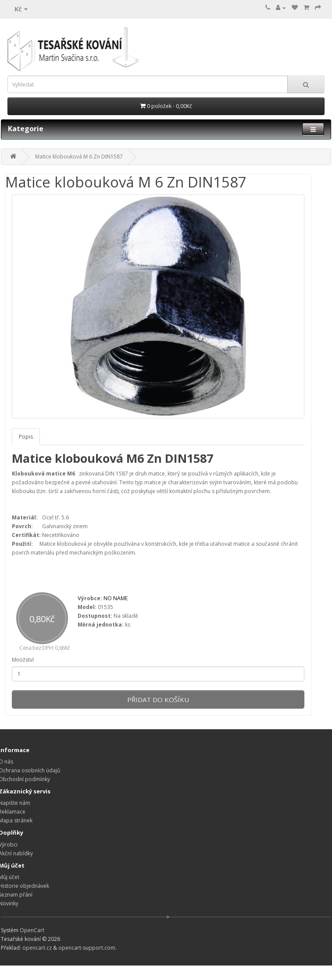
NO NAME (116, 598)
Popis (26, 437)
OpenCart (32, 930)
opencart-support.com (87, 948)
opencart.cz (37, 948)
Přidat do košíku (158, 699)
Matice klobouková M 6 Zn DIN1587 (79, 157)
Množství (23, 660)
